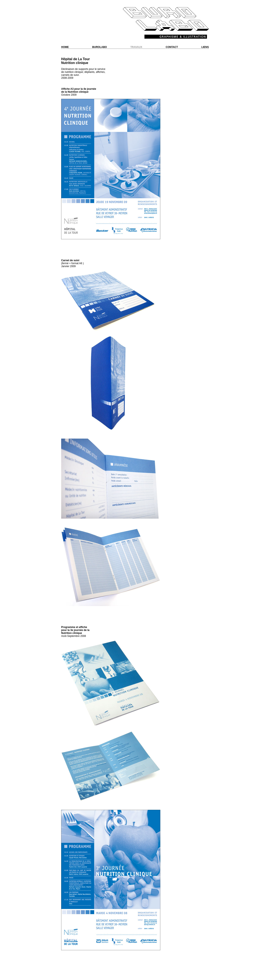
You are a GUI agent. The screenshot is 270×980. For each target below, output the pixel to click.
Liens (205, 47)
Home (65, 47)
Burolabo (99, 47)
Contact (172, 47)
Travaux (136, 47)
